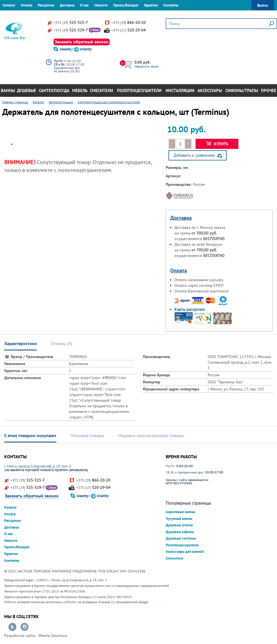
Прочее (269, 90)
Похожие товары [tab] (87, 435)
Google (143, 602)
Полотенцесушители (139, 90)
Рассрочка (46, 5)
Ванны (8, 90)
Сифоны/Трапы (242, 90)
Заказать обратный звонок (82, 42)
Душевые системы (181, 538)
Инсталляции (180, 90)
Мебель (80, 90)
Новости (101, 5)
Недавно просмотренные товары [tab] (151, 435)
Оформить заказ (146, 66)
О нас (84, 5)
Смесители (101, 90)
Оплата (26, 5)
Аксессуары (210, 90)
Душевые (26, 90)
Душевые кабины (180, 532)
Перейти (12, 627)
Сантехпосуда (54, 90)
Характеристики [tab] (21, 343)
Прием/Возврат (126, 5)
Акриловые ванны (180, 512)
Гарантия (151, 5)
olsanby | (67, 49)
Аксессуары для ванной (185, 552)
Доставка (67, 5)
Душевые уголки (179, 525)
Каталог (9, 5)
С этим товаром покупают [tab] (30, 435)
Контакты (171, 5)
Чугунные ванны (179, 519)
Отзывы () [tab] (62, 343)
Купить (217, 144)
